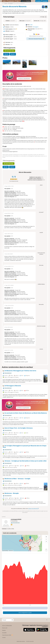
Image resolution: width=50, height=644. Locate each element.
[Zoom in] (46, 537)
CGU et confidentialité (7, 626)
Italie (31, 25)
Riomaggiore (36, 27)
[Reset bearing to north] (46, 541)
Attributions (11, 551)
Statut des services (21, 641)
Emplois (4, 630)
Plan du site (5, 628)
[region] (25, 543)
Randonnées (12, 1)
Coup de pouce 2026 (8, 635)
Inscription (38, 1)
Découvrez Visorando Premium (36, 39)
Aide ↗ (18, 1)
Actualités (4, 633)
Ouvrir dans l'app (9, 51)
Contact (4, 637)
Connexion (45, 1)
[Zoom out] (46, 539)
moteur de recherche (33, 509)
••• (2, 3)
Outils (5, 1)
